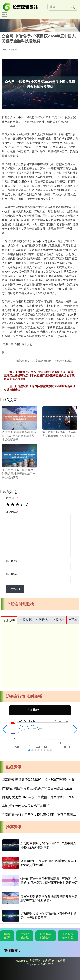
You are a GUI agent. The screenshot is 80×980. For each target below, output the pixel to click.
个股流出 (58, 620)
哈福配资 (7, 936)
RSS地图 (46, 961)
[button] (5, 729)
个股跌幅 (26, 620)
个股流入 (42, 620)
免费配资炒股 (25, 936)
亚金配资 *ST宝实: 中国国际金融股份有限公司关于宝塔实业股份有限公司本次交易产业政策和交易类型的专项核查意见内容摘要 (40, 375)
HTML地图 (59, 961)
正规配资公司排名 (68, 936)
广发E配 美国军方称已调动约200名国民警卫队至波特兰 (40, 788)
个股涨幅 (9, 620)
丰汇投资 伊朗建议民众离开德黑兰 (26, 806)
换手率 (73, 620)
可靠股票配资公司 (45, 936)
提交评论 (15, 589)
